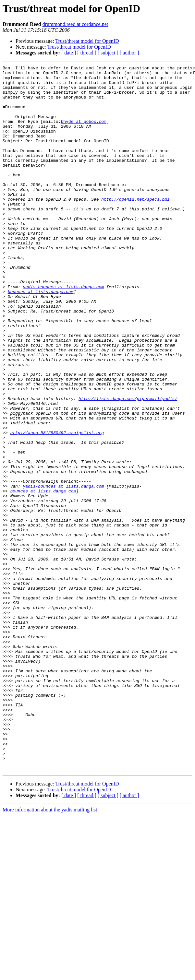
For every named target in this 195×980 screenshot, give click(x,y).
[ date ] (69, 53)
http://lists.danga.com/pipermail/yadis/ (128, 466)
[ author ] (129, 53)
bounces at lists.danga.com (41, 337)
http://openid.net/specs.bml (135, 226)
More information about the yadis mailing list (50, 951)
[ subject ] (108, 53)
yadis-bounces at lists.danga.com (63, 331)
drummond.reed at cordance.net (75, 24)
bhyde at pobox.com (83, 133)
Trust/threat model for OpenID (87, 41)
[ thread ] (87, 53)
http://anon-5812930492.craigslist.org (57, 506)
